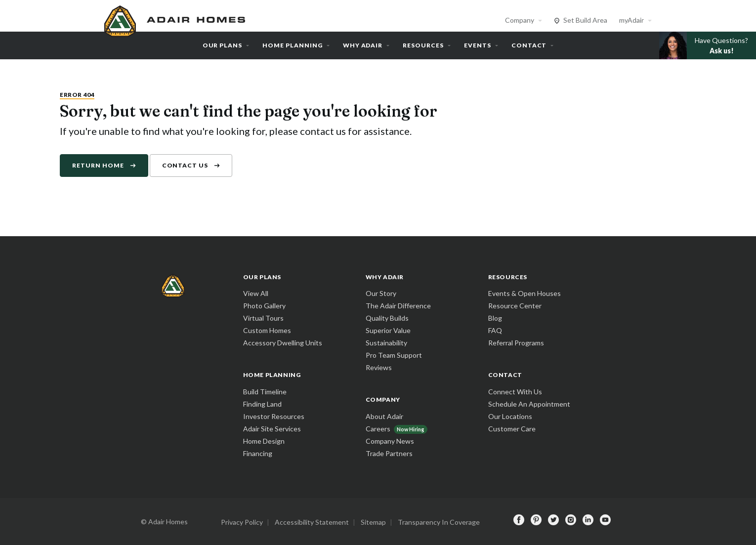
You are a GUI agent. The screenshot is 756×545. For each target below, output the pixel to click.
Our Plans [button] (223, 45)
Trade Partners (389, 453)
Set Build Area (585, 20)
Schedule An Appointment (529, 404)
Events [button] (478, 45)
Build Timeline (265, 392)
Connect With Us (515, 392)
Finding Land (262, 404)
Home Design (264, 441)
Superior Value (388, 330)
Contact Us (185, 165)
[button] (708, 45)
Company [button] (520, 20)
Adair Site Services (272, 429)
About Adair (384, 416)
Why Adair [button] (363, 45)
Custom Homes (267, 330)
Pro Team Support (394, 355)
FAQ (495, 330)
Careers (378, 429)
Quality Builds (387, 318)
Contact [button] (529, 45)
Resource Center (515, 306)
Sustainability (386, 343)
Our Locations (510, 416)
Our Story (381, 293)
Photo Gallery (264, 306)
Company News (390, 441)
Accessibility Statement (312, 522)
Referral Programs (516, 343)
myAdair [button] (631, 20)
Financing (258, 453)
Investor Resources (274, 416)
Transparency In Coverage (439, 522)
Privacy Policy (242, 522)
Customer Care (512, 429)
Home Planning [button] (292, 45)
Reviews (379, 367)
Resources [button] (423, 45)
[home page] (176, 20)
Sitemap (373, 522)
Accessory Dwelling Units (283, 343)
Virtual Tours (263, 318)
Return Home (98, 165)
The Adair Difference (398, 306)
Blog (495, 318)
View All (256, 293)
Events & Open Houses (525, 293)
